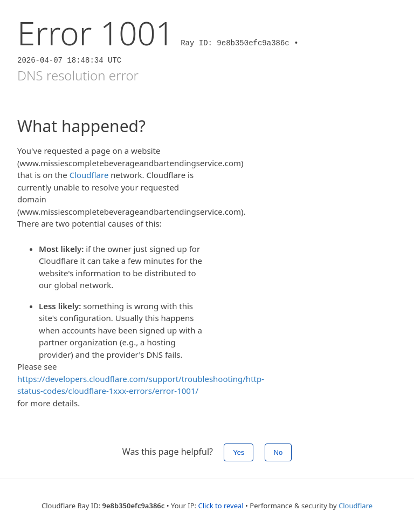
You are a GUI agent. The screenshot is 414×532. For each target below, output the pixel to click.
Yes (239, 452)
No (278, 452)
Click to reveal (220, 506)
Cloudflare (89, 175)
